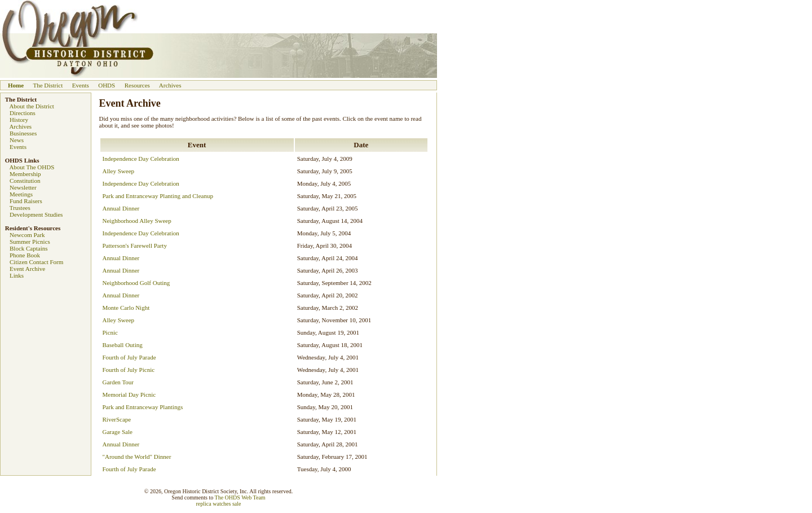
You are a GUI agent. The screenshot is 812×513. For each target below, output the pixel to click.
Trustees (20, 208)
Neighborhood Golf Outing (136, 283)
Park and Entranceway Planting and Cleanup (158, 196)
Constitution (25, 181)
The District (48, 85)
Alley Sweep (119, 171)
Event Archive (27, 269)
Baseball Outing (123, 345)
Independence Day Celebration (141, 159)
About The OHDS (32, 167)
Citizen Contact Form (36, 262)
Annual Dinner (121, 208)
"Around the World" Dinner (137, 457)
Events (81, 85)
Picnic (111, 332)
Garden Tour (118, 382)
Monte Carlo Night (126, 308)
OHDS (107, 85)
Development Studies (36, 214)
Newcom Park (27, 235)
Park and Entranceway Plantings (143, 407)
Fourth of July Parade (129, 357)
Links (17, 275)
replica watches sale (219, 504)
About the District (31, 106)
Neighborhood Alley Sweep (137, 221)
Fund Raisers (26, 201)
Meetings (21, 194)
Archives (170, 85)
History (19, 120)
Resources (137, 85)
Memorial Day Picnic (129, 394)
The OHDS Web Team (240, 497)
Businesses (23, 133)
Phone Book (25, 255)
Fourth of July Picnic (129, 370)
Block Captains (29, 248)
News (17, 140)
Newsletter (23, 187)
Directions (23, 113)
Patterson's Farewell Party (135, 245)
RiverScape (117, 419)
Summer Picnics (30, 242)
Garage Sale (118, 432)
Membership (25, 174)
